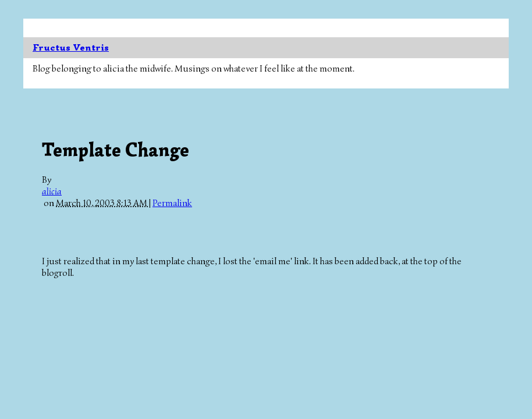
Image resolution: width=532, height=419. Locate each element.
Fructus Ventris (71, 48)
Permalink (172, 203)
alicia (52, 191)
